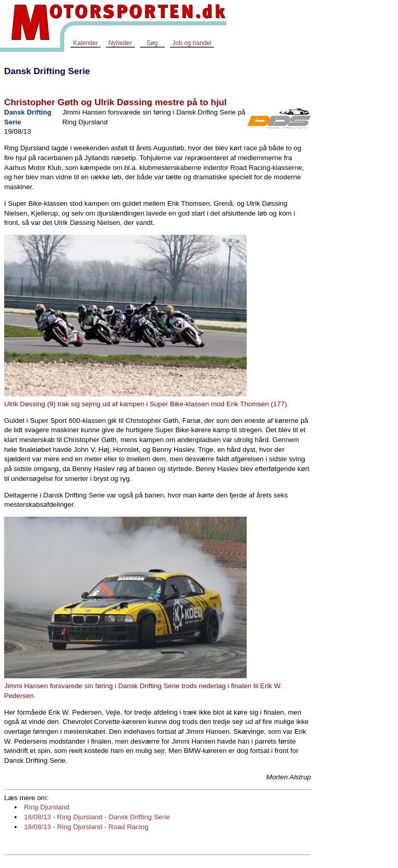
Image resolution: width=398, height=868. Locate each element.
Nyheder (120, 43)
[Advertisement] (357, 215)
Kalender (86, 43)
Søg (152, 43)
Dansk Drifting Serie (47, 71)
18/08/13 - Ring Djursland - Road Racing (86, 827)
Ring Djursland (46, 807)
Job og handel (192, 43)
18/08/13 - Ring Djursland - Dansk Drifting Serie (97, 817)
